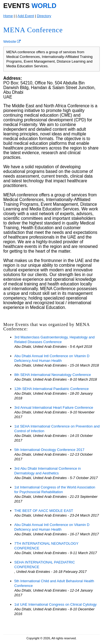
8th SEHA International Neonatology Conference (53, 375)
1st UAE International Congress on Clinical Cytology (55, 604)
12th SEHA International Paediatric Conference (51, 389)
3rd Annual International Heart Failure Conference (54, 407)
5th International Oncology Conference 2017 (49, 450)
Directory (44, 16)
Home (8, 16)
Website (12, 42)
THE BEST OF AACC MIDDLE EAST (44, 511)
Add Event (26, 16)
